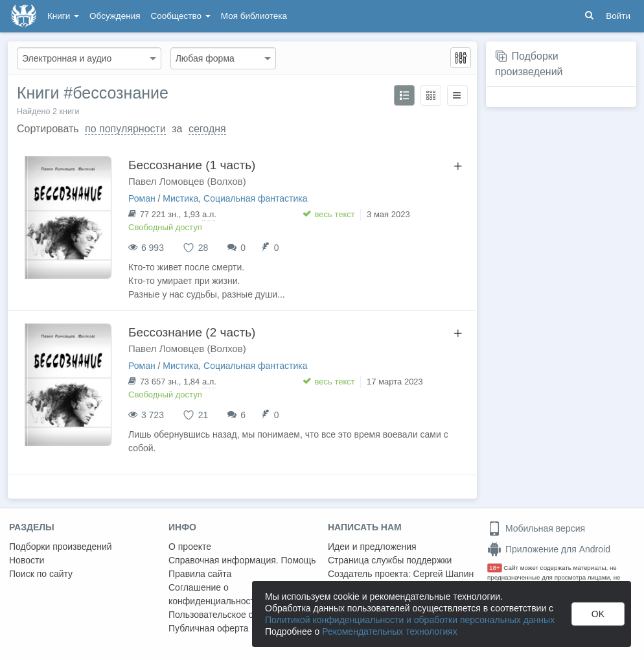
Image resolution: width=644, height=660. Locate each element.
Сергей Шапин (443, 574)
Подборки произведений (61, 547)
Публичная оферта (209, 628)
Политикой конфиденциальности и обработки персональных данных (410, 620)
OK (598, 614)
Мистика (180, 198)
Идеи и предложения (372, 547)
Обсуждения (115, 16)
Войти (618, 16)
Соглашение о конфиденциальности (214, 594)
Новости (27, 560)
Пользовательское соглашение (234, 615)
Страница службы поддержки (390, 560)
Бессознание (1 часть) (192, 165)
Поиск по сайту (41, 574)
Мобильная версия (536, 528)
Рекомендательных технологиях (390, 631)
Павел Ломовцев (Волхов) (187, 181)
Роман (142, 198)
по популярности (125, 129)
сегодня (207, 129)
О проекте (190, 547)
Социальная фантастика (256, 198)
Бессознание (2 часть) (192, 332)
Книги (63, 16)
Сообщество (181, 16)
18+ (495, 568)
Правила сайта (200, 574)
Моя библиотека (254, 16)
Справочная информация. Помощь (242, 560)
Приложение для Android (549, 549)
